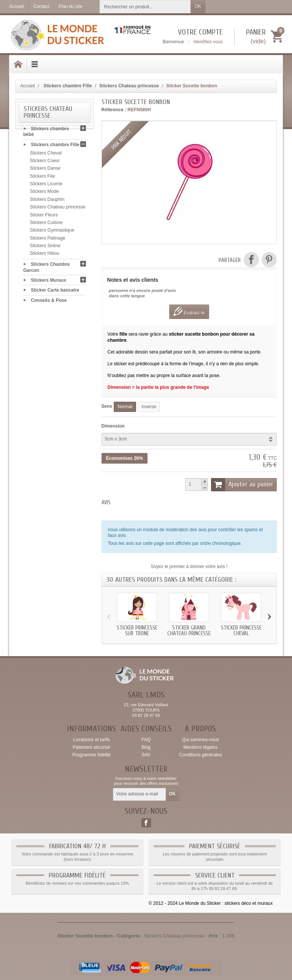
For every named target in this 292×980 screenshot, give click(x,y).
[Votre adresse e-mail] (140, 794)
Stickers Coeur (45, 162)
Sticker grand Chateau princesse (189, 631)
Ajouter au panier (242, 484)
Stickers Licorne (46, 185)
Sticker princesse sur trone (137, 631)
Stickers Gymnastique (52, 232)
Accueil (28, 86)
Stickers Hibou (45, 255)
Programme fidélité (91, 755)
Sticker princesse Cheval (241, 631)
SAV (146, 755)
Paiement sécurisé (91, 747)
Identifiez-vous (208, 42)
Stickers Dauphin (47, 201)
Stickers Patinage (48, 240)
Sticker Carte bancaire (55, 292)
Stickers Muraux (48, 282)
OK (198, 6)
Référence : (114, 110)
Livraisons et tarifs (91, 740)
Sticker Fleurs (44, 216)
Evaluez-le (189, 312)
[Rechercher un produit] (145, 7)
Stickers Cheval (46, 155)
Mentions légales (200, 747)
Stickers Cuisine (46, 224)
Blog (146, 747)
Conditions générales (201, 755)
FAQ (146, 740)
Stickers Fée (43, 178)
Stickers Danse (45, 170)
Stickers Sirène (45, 247)
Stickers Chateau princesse (58, 209)
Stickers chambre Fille (55, 146)
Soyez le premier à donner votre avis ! (189, 567)
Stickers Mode (44, 193)
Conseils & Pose (49, 302)
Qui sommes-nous (201, 740)
